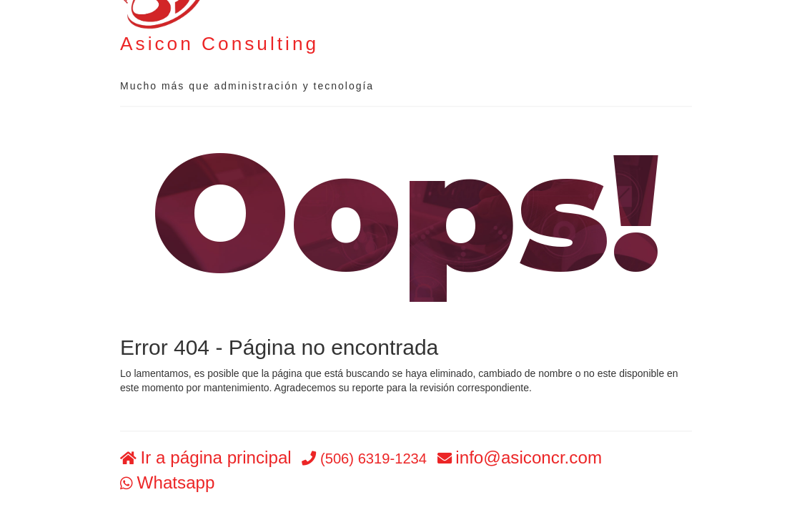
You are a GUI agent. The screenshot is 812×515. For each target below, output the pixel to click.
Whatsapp (176, 482)
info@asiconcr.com (529, 458)
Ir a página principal (216, 458)
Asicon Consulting (219, 44)
